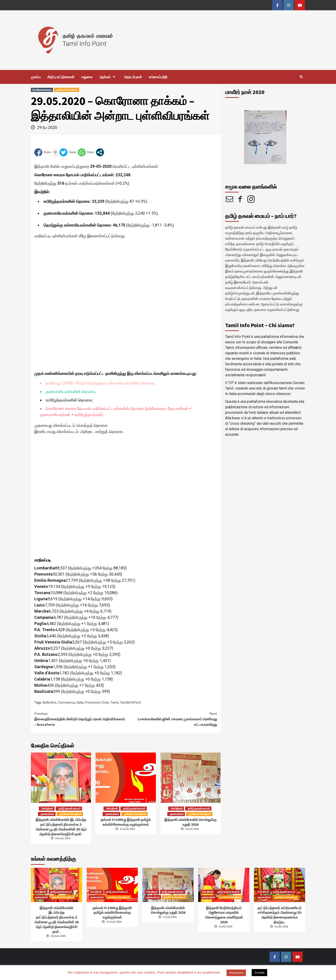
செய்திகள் (47, 808)
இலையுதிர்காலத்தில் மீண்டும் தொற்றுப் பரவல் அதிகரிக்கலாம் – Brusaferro (80, 719)
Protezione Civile (97, 702)
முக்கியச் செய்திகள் (67, 90)
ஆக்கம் (108, 77)
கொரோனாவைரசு (42, 90)
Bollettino (50, 702)
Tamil (114, 702)
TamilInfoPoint (130, 702)
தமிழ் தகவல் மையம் (70, 808)
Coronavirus (67, 702)
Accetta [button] (259, 973)
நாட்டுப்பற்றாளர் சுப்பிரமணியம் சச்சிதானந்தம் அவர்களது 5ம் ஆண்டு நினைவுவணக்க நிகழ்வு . (280, 915)
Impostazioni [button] (236, 973)
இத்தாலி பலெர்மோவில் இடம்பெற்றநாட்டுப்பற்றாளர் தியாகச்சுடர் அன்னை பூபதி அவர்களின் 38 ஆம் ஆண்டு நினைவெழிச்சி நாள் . (61, 827)
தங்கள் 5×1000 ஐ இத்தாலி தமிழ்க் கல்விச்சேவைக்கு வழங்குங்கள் (126, 822)
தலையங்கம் (47, 814)
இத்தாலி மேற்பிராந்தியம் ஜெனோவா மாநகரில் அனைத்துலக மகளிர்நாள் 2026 (224, 915)
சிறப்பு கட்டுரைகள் (61, 77)
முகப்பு (36, 77)
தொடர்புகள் (133, 77)
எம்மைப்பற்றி (158, 77)
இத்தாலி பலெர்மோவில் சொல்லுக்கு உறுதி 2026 (191, 822)
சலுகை (87, 77)
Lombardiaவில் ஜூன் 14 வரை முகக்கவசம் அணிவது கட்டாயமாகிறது (171, 719)
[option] (265, 137)
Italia (80, 702)
